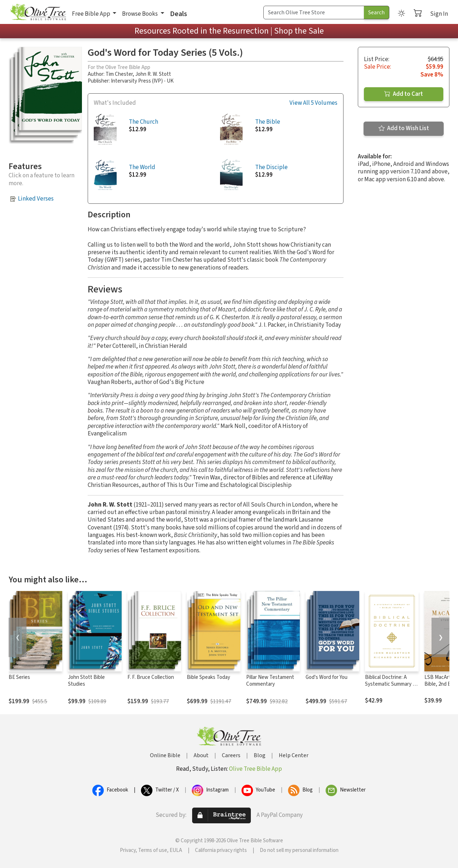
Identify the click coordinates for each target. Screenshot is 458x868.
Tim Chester (119, 74)
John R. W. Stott (153, 74)
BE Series (19, 677)
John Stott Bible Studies (86, 681)
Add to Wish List (404, 128)
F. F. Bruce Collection (151, 677)
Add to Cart (404, 94)
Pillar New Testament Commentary (270, 681)
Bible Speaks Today (208, 677)
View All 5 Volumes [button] (313, 103)
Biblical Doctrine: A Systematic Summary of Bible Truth (391, 684)
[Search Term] (314, 13)
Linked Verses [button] (36, 199)
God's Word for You (327, 677)
